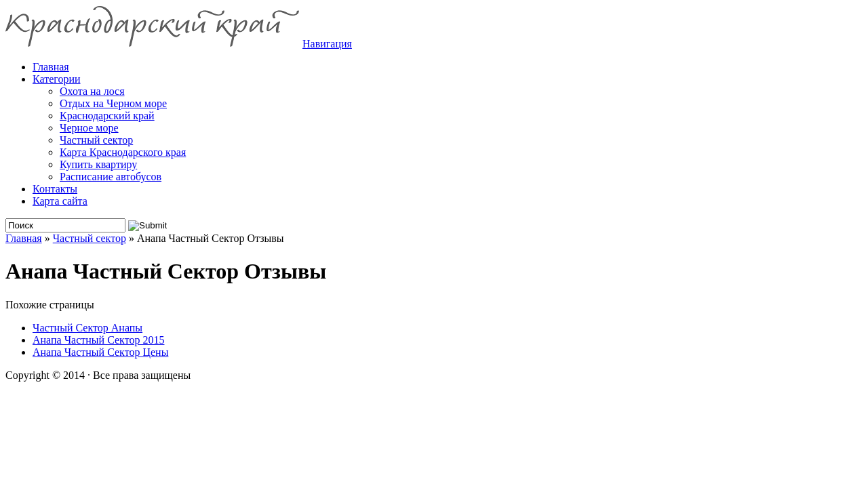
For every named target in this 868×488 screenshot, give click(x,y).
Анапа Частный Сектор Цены (100, 352)
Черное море (89, 128)
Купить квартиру (98, 164)
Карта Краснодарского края (123, 152)
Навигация (327, 44)
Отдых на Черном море (113, 103)
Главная (24, 238)
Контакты (55, 189)
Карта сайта (60, 201)
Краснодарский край (107, 116)
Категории (57, 79)
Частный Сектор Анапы (87, 328)
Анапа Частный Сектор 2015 (98, 340)
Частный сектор (96, 140)
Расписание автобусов (111, 177)
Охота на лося (92, 91)
